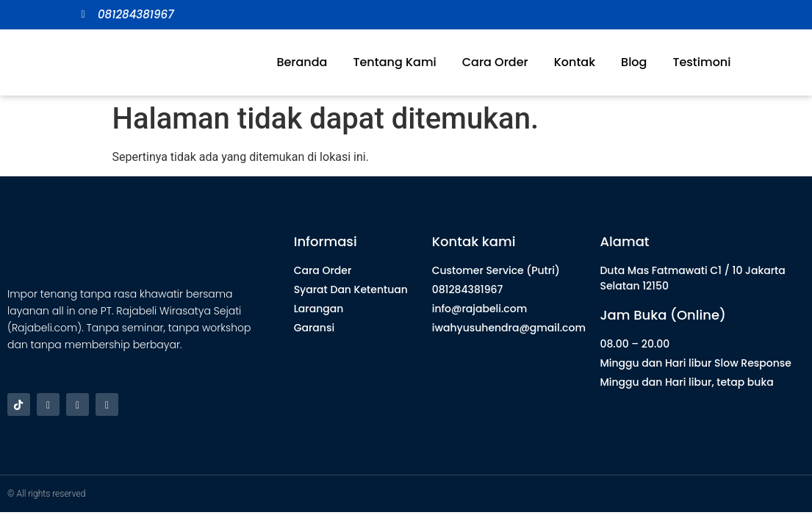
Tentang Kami (394, 62)
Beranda (302, 62)
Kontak (575, 62)
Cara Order (495, 62)
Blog (634, 62)
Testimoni (701, 62)
